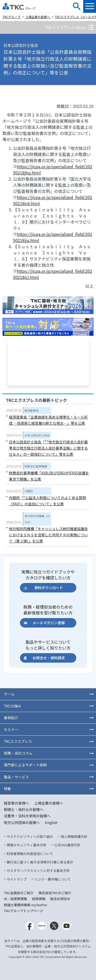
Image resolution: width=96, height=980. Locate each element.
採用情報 (39, 899)
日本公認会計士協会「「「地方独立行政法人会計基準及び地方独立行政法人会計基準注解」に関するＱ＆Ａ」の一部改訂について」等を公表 (48, 448)
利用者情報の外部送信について (30, 854)
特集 (7, 789)
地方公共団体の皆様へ (22, 822)
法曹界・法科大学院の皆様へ (27, 816)
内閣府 (29, 491)
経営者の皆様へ (16, 803)
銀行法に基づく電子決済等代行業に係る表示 (40, 862)
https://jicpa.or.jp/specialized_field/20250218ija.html (53, 237)
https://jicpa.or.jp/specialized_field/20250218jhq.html (53, 170)
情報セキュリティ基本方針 (26, 845)
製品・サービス (16, 777)
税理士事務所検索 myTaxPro (25, 905)
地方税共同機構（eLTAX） (37, 519)
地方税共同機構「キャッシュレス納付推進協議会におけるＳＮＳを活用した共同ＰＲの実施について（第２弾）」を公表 (48, 535)
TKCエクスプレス (18, 741)
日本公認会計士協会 (37, 435)
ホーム (9, 694)
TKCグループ (12, 17)
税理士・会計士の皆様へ (24, 809)
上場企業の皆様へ (38, 17)
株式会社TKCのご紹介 (55, 893)
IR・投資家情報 (15, 899)
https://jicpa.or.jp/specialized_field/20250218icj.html (53, 274)
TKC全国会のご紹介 (19, 893)
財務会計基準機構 (36, 466)
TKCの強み (13, 706)
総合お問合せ (60, 899)
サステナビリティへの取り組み (30, 836)
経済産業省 (32, 410)
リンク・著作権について (52, 879)
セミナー (11, 729)
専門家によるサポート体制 (25, 765)
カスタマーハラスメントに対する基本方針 (38, 870)
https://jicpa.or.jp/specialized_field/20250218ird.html (53, 200)
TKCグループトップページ (24, 911)
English (51, 822)
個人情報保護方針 (74, 836)
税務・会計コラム (18, 753)
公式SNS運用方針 (67, 845)
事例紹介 (11, 718)
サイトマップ (17, 879)
